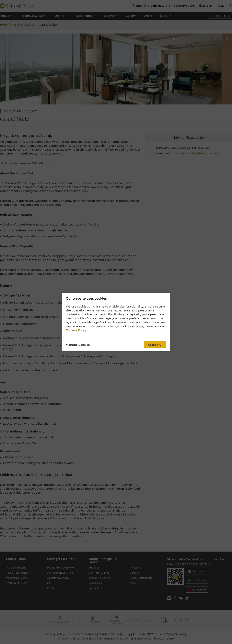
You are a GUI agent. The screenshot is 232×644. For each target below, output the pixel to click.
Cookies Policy (76, 330)
